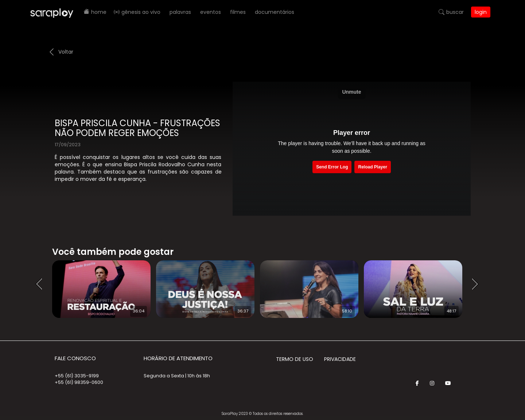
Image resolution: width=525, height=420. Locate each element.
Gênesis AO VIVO (141, 12)
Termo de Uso (295, 359)
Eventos (211, 12)
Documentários (275, 12)
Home (99, 12)
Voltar (66, 52)
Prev (41, 284)
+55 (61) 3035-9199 (77, 376)
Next (478, 284)
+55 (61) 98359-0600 (79, 382)
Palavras (180, 12)
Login (481, 12)
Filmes (238, 12)
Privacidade (340, 359)
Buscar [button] (455, 12)
